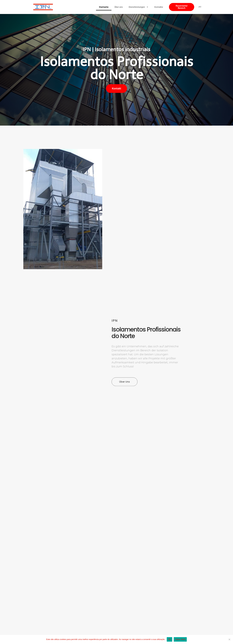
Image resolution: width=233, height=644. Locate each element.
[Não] (229, 639)
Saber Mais (180, 639)
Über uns (119, 7)
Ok (169, 639)
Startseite (104, 7)
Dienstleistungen (139, 7)
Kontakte (159, 7)
